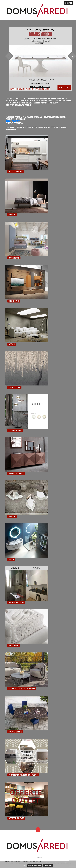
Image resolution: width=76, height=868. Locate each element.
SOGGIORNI (14, 301)
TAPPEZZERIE (14, 387)
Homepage (38, 857)
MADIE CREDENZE (16, 473)
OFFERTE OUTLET (16, 818)
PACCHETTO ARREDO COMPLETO (23, 775)
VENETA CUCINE (16, 172)
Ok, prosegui (48, 866)
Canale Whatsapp (13, 121)
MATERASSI (14, 646)
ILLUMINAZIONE (15, 430)
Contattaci (64, 87)
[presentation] (9, 56)
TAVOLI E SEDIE (15, 732)
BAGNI (11, 559)
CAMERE (12, 215)
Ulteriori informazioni (35, 866)
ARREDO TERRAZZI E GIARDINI (22, 689)
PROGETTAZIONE (16, 603)
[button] (69, 3)
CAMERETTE (14, 258)
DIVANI (12, 344)
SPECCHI (12, 516)
